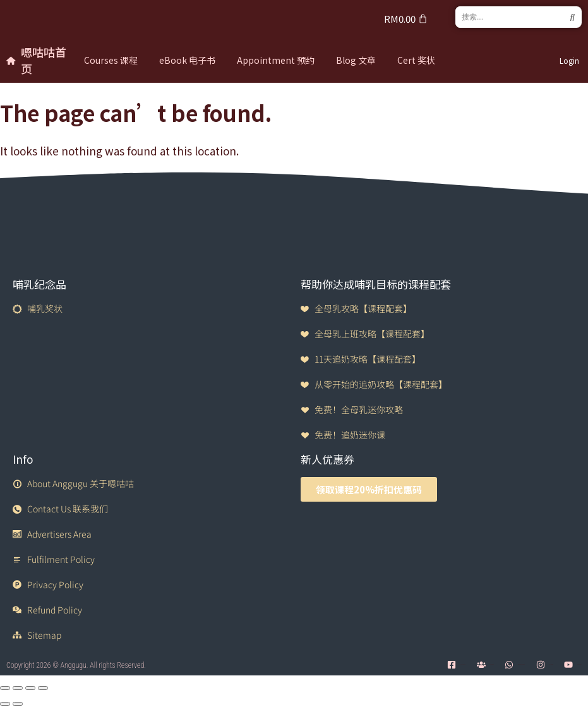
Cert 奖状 (416, 60)
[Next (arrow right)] (18, 704)
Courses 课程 (111, 60)
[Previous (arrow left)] (5, 704)
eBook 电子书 (187, 60)
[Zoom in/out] (5, 688)
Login (569, 60)
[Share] (30, 688)
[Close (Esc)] (43, 688)
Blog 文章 (356, 60)
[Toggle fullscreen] (18, 688)
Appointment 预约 (276, 60)
